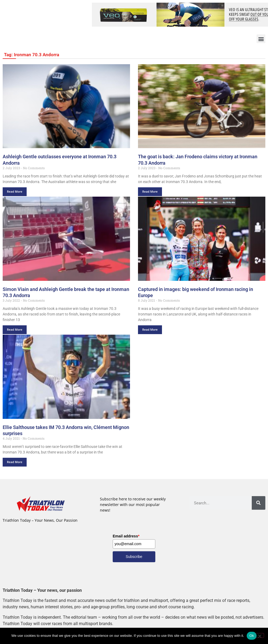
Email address (126, 536)
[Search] (259, 503)
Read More (15, 191)
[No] (259, 635)
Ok (252, 636)
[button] (261, 39)
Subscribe (134, 557)
